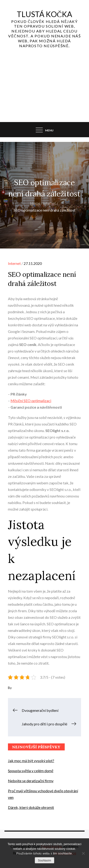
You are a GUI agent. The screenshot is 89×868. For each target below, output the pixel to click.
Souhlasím (44, 861)
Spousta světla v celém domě (31, 771)
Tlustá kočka (44, 14)
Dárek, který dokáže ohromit (31, 807)
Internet (14, 263)
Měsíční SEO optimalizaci (31, 401)
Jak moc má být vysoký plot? (31, 761)
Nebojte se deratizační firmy (31, 781)
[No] (83, 853)
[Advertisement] (44, 90)
